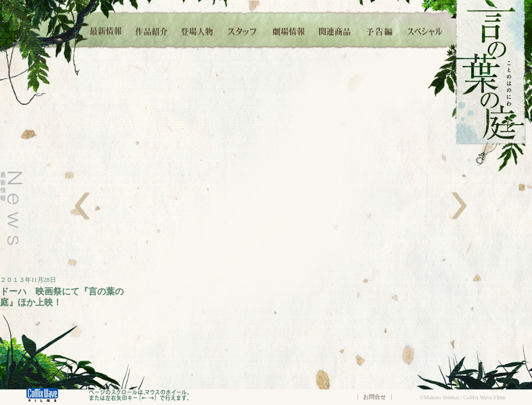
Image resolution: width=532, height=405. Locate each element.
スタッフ (243, 30)
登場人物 (197, 30)
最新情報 (107, 30)
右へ (460, 206)
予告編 (380, 30)
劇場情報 (289, 30)
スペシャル (425, 30)
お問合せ (375, 397)
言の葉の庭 (491, 72)
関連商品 (334, 30)
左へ (82, 206)
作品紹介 (151, 30)
